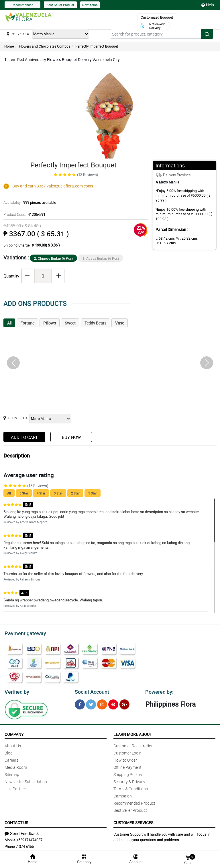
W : (184, 238)
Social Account (90, 690)
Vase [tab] (120, 323)
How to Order (125, 758)
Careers (11, 758)
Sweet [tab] (70, 323)
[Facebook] (80, 703)
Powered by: (158, 690)
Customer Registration (133, 744)
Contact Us (16, 821)
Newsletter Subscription (26, 780)
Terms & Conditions (131, 787)
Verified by (16, 690)
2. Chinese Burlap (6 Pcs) (53, 258)
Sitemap (12, 773)
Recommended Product (134, 801)
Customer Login (127, 751)
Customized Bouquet (157, 17)
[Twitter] (91, 703)
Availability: (28, 202)
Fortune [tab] (27, 323)
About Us (13, 744)
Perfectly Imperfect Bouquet (97, 46)
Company (14, 733)
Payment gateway (23, 633)
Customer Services (133, 821)
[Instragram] (102, 703)
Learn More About (133, 733)
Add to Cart (24, 437)
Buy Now (71, 437)
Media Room (16, 766)
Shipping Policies (128, 773)
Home (9, 46)
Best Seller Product (60, 5)
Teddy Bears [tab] (95, 323)
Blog (9, 751)
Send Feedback (22, 832)
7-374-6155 (25, 845)
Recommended (22, 5)
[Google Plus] (124, 703)
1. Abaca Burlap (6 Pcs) (101, 258)
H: (165, 243)
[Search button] (207, 34)
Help (208, 5)
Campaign (123, 794)
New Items (90, 5)
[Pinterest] (113, 703)
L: (164, 238)
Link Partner (15, 787)
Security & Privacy (129, 780)
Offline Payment (127, 766)
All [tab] (9, 323)
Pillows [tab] (50, 323)
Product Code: (24, 214)
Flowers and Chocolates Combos (45, 46)
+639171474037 (29, 838)
